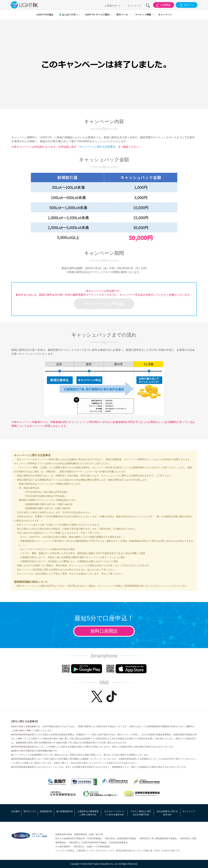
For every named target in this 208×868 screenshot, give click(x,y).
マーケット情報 (143, 15)
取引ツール (122, 15)
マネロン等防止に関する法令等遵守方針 (141, 813)
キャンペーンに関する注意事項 (97, 147)
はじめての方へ (68, 15)
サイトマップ (134, 6)
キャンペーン (165, 15)
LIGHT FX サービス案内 (97, 15)
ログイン (186, 5)
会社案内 (16, 811)
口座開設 (163, 5)
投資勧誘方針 (46, 811)
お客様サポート (113, 6)
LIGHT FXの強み (45, 15)
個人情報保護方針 (65, 811)
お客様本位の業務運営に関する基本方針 (88, 813)
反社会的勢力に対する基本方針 (167, 813)
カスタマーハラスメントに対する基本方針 (115, 813)
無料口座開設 (104, 631)
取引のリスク (30, 811)
